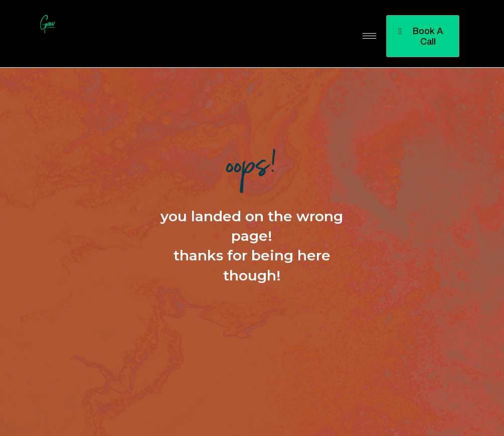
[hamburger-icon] (369, 36)
